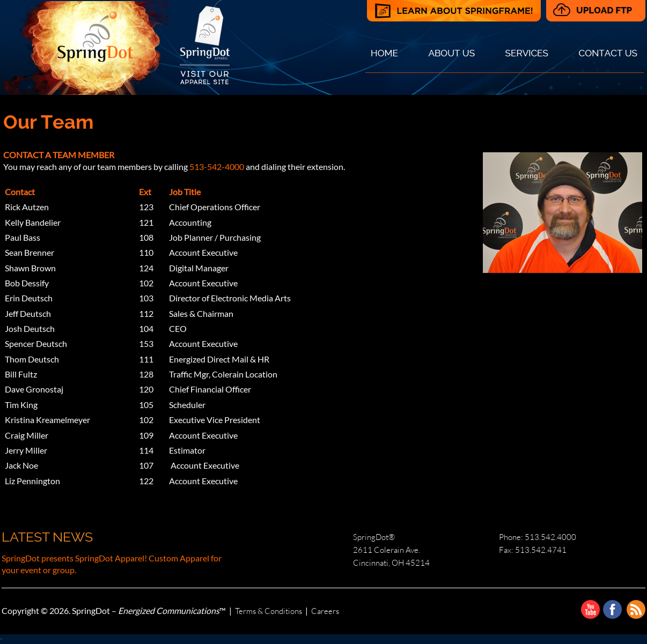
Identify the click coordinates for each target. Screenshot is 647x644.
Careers (325, 611)
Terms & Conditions (269, 611)
